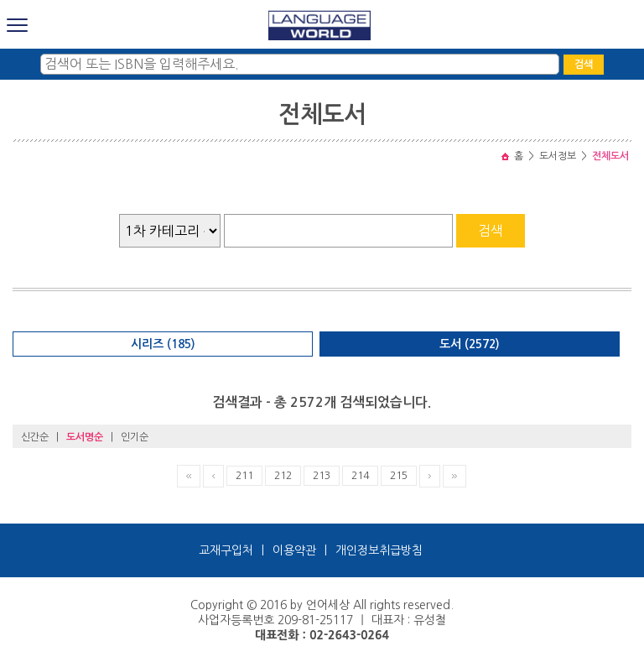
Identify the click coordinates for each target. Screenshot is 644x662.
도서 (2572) (470, 344)
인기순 (135, 437)
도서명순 (85, 437)
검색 (584, 65)
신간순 (35, 437)
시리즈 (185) (163, 344)
